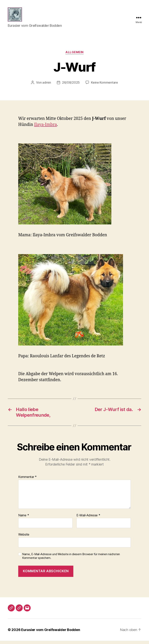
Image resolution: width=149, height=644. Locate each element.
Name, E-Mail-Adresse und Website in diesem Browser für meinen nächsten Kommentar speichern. (71, 559)
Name (24, 519)
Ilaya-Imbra (46, 128)
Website (24, 538)
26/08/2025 (71, 86)
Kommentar (27, 480)
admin (47, 86)
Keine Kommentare (104, 86)
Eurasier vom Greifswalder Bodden (51, 633)
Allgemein (74, 55)
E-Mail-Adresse (88, 519)
